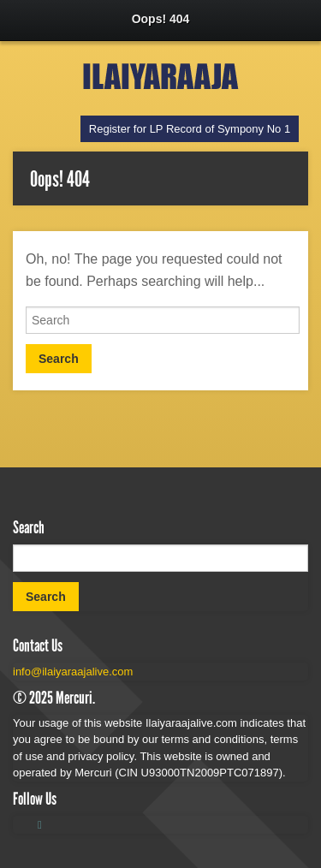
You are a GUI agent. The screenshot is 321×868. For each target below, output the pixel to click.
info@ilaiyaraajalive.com (73, 672)
